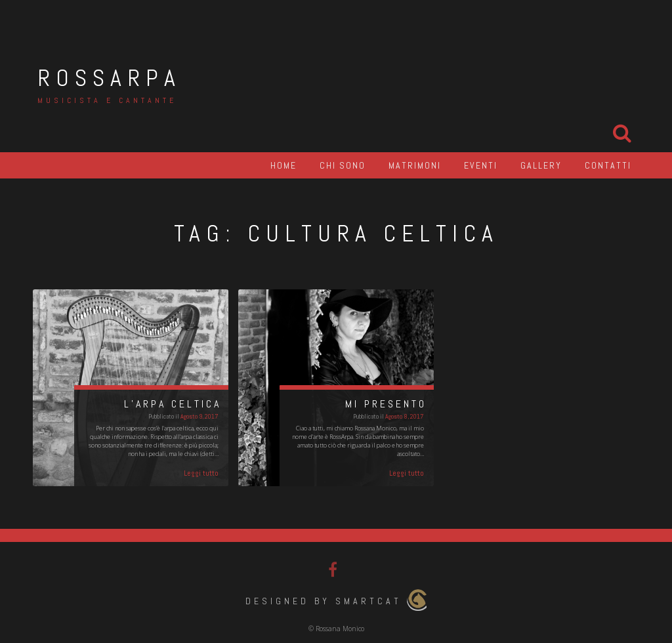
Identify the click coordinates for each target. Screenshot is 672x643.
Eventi (481, 165)
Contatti (608, 165)
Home (283, 165)
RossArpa (109, 78)
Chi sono (343, 165)
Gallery (541, 165)
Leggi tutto (201, 473)
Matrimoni (415, 165)
